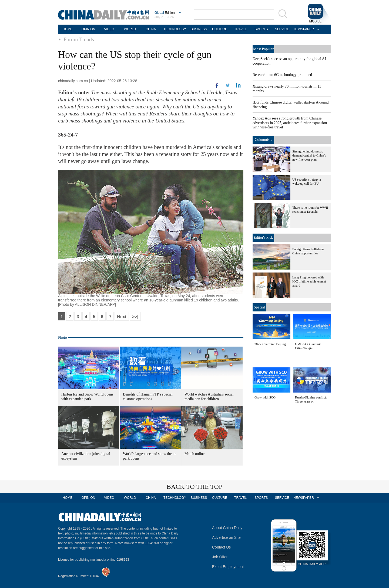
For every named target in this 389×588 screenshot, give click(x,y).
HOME (68, 29)
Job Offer (220, 557)
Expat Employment (228, 567)
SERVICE (282, 29)
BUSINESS (199, 29)
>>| (135, 317)
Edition (165, 13)
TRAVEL (240, 29)
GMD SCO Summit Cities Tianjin (308, 346)
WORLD (130, 29)
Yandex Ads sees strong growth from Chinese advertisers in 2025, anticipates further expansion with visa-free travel (290, 123)
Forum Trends (79, 39)
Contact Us (221, 547)
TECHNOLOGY (175, 29)
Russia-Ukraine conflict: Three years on (311, 399)
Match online (194, 454)
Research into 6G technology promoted (282, 75)
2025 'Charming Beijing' (270, 344)
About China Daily (227, 528)
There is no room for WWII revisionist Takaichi (310, 210)
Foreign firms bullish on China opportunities (308, 251)
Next (122, 317)
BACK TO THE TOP (195, 487)
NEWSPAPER (303, 29)
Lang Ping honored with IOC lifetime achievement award (309, 281)
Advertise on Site (226, 537)
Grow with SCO (265, 397)
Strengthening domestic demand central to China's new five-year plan (309, 155)
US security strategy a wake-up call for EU (307, 182)
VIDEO (109, 29)
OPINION (88, 29)
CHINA (151, 29)
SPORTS (261, 29)
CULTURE (220, 29)
